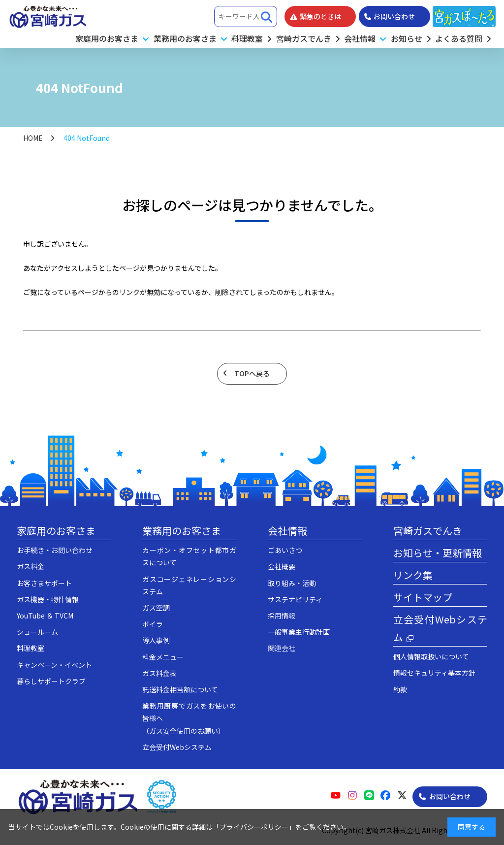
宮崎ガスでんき (304, 38)
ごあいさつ (285, 550)
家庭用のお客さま (56, 531)
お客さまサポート (44, 583)
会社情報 (287, 531)
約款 (400, 689)
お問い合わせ (450, 796)
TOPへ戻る (252, 373)
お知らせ (407, 38)
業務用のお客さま (182, 531)
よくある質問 (459, 38)
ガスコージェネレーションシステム (189, 585)
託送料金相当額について (180, 689)
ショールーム (37, 632)
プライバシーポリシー (254, 827)
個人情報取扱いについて (431, 656)
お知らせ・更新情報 (438, 553)
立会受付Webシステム (177, 747)
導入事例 (156, 640)
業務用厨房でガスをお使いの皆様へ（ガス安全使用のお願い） (189, 718)
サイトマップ (423, 597)
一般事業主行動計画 (299, 632)
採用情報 (282, 616)
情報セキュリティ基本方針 (434, 673)
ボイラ (153, 624)
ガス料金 (31, 566)
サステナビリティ (295, 599)
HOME (33, 138)
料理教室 (247, 38)
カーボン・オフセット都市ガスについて (189, 556)
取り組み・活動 (292, 583)
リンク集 (413, 575)
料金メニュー (163, 657)
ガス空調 (156, 608)
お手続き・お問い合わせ (55, 550)
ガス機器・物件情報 (48, 599)
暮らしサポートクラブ (51, 681)
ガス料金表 (159, 673)
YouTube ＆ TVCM (45, 616)
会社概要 (282, 566)
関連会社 (282, 648)
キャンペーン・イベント (54, 665)
